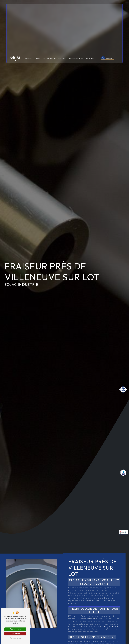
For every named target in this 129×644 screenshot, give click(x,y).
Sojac (37, 64)
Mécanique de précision (54, 64)
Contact (90, 64)
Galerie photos (76, 64)
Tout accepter (15, 629)
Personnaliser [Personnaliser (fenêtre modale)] (15, 638)
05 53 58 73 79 (108, 64)
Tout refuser (15, 634)
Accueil (28, 64)
